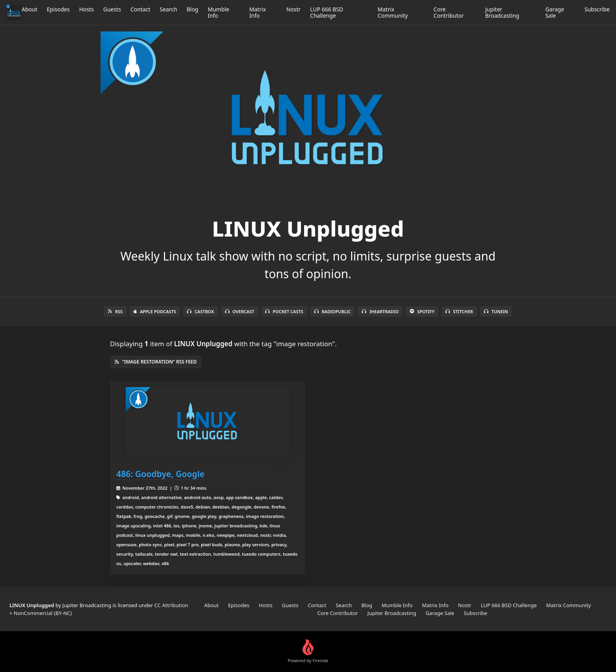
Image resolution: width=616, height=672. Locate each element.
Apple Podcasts (155, 311)
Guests (112, 9)
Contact (140, 9)
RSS (115, 311)
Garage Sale (555, 12)
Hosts (86, 9)
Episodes (58, 9)
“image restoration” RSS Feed (156, 362)
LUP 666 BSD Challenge (326, 12)
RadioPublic (333, 311)
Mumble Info (219, 12)
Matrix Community (393, 12)
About (29, 9)
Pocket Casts (284, 311)
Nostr (294, 9)
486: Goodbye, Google (160, 474)
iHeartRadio (380, 311)
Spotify (422, 311)
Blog (192, 9)
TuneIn (496, 311)
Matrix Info (258, 12)
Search (169, 9)
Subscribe (597, 9)
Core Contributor (449, 12)
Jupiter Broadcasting (502, 12)
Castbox (200, 311)
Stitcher (459, 311)
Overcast (240, 311)
